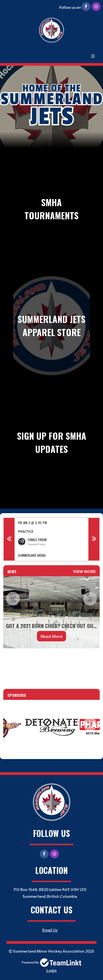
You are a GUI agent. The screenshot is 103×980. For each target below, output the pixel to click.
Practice (26, 531)
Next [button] (94, 539)
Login (51, 970)
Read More (52, 636)
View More (84, 571)
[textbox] (51, 660)
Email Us (50, 930)
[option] (51, 539)
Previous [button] (9, 539)
